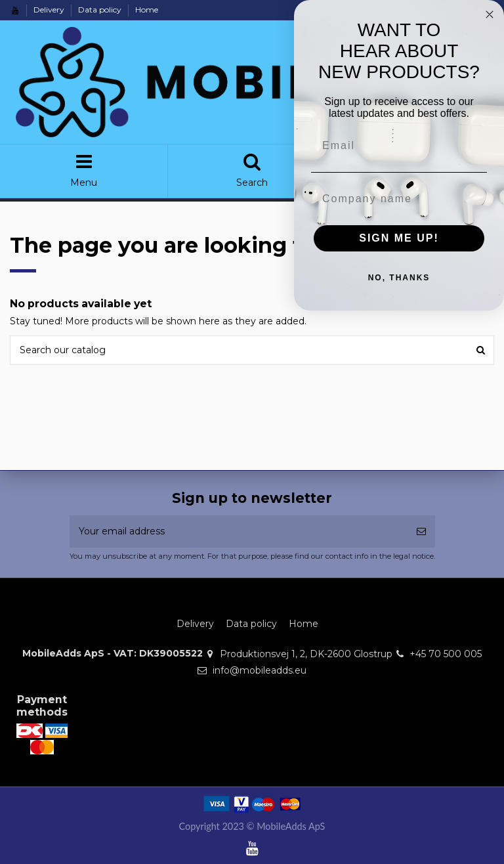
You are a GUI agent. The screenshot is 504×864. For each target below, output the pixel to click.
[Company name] (409, 199)
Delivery (50, 10)
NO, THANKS (409, 278)
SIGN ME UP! (409, 238)
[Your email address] (239, 531)
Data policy (101, 10)
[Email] (409, 146)
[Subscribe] (421, 531)
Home (147, 10)
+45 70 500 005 (446, 654)
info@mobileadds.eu (260, 670)
